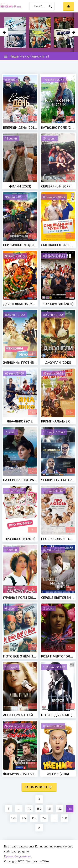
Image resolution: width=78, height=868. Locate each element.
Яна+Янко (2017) (20, 421)
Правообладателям (18, 856)
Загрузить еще (39, 787)
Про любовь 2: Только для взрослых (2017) (58, 539)
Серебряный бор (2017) (58, 186)
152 (59, 809)
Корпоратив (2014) (58, 304)
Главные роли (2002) (20, 597)
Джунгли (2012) (58, 362)
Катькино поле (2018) (58, 127)
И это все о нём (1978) (20, 656)
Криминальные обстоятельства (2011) (58, 421)
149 (29, 809)
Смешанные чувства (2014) (58, 245)
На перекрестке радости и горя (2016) (20, 480)
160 (65, 818)
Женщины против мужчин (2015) (20, 362)
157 (44, 818)
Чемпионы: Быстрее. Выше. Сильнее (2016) (58, 480)
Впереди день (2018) (20, 127)
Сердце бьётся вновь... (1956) (58, 597)
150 (39, 809)
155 (24, 818)
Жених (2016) (58, 774)
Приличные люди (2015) (20, 245)
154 (14, 818)
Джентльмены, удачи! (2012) (20, 304)
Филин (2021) (20, 186)
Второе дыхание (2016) (58, 715)
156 (34, 818)
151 (49, 809)
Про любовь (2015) (20, 539)
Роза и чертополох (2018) (58, 656)
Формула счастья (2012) (20, 774)
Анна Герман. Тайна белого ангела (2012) (20, 715)
